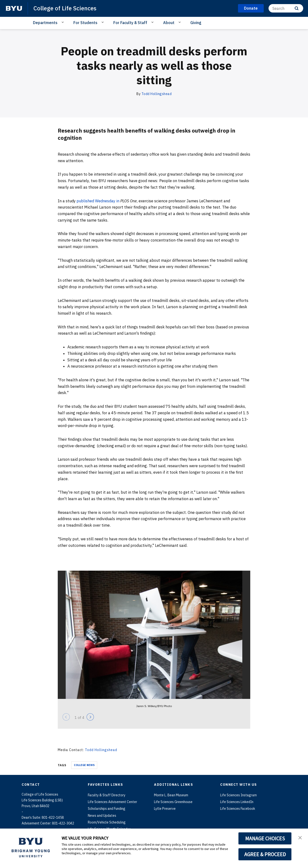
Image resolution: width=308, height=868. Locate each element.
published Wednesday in (98, 201)
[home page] (14, 8)
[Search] (286, 8)
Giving (196, 23)
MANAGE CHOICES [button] (265, 838)
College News (84, 765)
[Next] (90, 717)
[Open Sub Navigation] (63, 22)
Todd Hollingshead (157, 94)
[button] (300, 837)
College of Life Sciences (65, 8)
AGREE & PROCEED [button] (265, 854)
